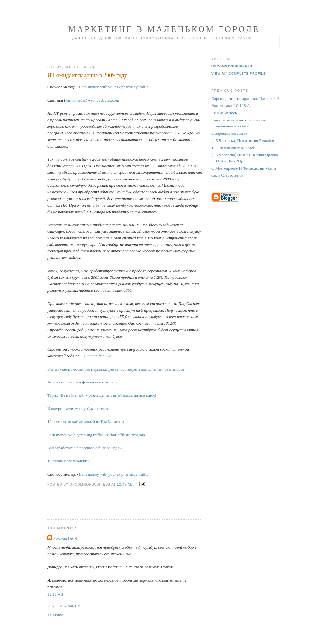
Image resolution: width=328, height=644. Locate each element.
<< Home (55, 615)
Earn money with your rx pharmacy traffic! (114, 87)
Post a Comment (66, 606)
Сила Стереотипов (227, 175)
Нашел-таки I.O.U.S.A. (231, 105)
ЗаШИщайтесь (224, 113)
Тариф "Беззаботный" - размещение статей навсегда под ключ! (102, 395)
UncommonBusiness (232, 66)
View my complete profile (239, 74)
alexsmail (61, 539)
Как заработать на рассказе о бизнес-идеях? (85, 448)
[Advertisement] (122, 55)
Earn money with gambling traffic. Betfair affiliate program (96, 435)
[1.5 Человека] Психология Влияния (243, 141)
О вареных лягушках (229, 133)
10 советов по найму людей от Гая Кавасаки (86, 422)
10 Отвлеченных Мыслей (233, 148)
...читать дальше (96, 356)
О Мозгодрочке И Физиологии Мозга (244, 168)
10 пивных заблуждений (68, 461)
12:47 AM (125, 485)
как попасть (76, 100)
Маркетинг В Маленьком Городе (164, 29)
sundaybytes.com (105, 100)
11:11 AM (55, 595)
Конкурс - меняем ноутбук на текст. (78, 409)
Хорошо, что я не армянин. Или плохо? (245, 99)
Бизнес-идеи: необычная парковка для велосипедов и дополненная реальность (116, 369)
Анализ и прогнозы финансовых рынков (82, 382)
